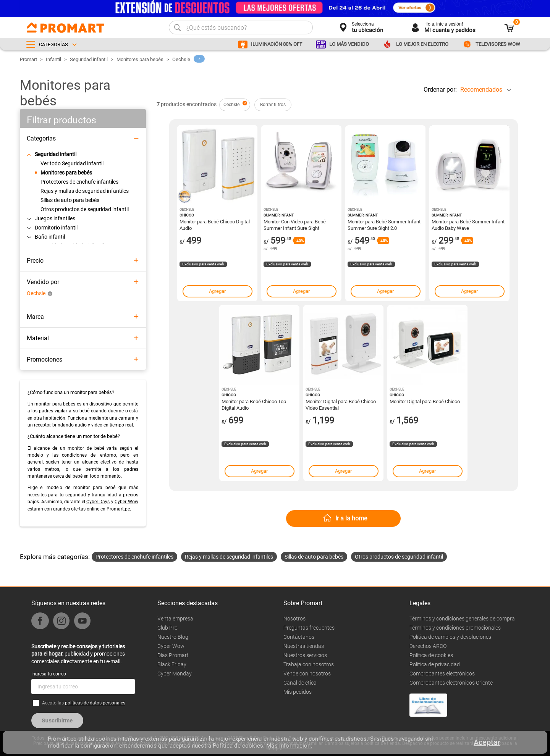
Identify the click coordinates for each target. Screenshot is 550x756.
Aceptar (487, 742)
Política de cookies (431, 655)
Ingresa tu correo (49, 674)
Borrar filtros (273, 105)
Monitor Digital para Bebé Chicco (425, 401)
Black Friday (172, 664)
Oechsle (181, 59)
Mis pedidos (298, 692)
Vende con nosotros (307, 674)
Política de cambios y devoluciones (450, 637)
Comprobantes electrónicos (442, 674)
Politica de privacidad (435, 664)
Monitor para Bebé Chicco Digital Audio (215, 225)
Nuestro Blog (173, 637)
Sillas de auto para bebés (314, 557)
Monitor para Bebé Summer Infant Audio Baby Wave (468, 225)
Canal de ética (300, 683)
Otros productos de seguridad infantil (399, 557)
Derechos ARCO (428, 646)
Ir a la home (351, 518)
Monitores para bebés (140, 59)
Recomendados (481, 90)
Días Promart (173, 655)
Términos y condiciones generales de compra (462, 619)
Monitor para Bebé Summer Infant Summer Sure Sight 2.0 (384, 225)
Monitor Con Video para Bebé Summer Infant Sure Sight (295, 225)
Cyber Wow (126, 502)
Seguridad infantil (89, 59)
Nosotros (294, 619)
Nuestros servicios (305, 655)
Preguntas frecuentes (309, 628)
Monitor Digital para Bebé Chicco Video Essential (341, 404)
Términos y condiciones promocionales (455, 628)
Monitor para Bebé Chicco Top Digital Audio (254, 404)
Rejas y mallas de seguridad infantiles (229, 557)
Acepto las (84, 703)
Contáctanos (299, 637)
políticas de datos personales (95, 703)
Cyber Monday (175, 674)
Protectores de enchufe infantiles (134, 557)
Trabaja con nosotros (309, 664)
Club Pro (167, 628)
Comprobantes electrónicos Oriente (451, 683)
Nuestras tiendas (304, 646)
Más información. (289, 746)
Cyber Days (98, 502)
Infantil (53, 59)
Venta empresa (175, 619)
